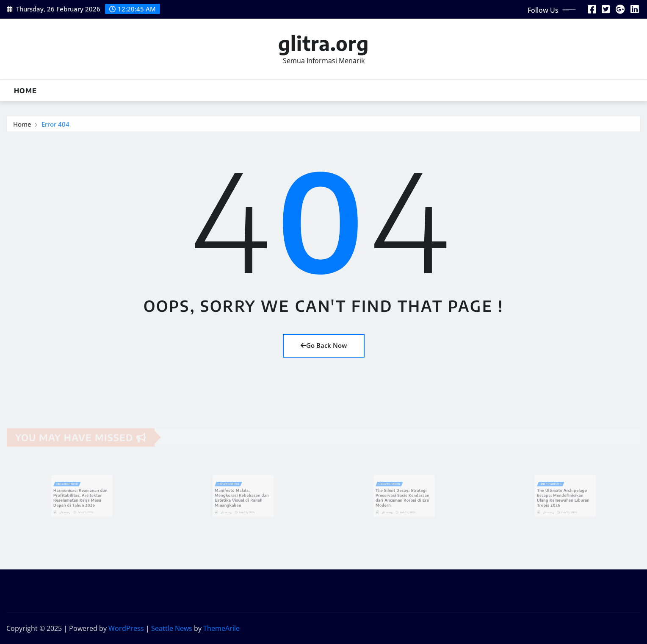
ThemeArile (221, 628)
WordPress (126, 628)
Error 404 (55, 126)
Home (25, 91)
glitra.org (323, 43)
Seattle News (172, 628)
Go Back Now (324, 345)
